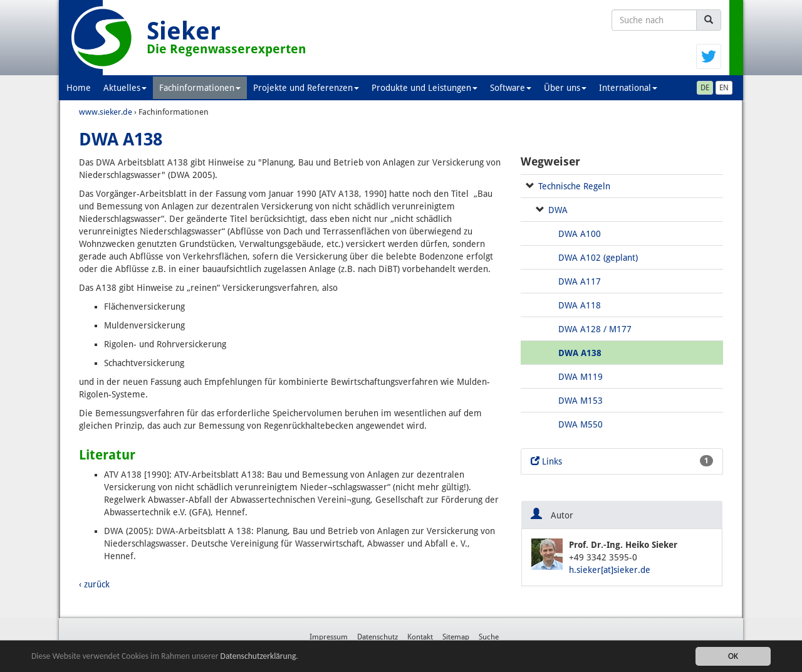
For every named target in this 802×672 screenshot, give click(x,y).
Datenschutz (378, 637)
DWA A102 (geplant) (598, 258)
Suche (489, 637)
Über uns (565, 88)
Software (511, 88)
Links (622, 461)
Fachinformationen (200, 88)
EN (724, 88)
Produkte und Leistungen (424, 88)
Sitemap (456, 637)
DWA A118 (580, 305)
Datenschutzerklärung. (259, 656)
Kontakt (420, 637)
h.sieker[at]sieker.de (610, 570)
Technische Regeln (574, 186)
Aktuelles (125, 88)
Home (79, 88)
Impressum (329, 637)
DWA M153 (581, 401)
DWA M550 (581, 424)
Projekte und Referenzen (306, 88)
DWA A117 (580, 281)
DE (705, 88)
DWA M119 (581, 377)
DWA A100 (580, 234)
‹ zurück (94, 584)
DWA (558, 210)
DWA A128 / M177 (595, 329)
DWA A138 (580, 353)
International (628, 88)
